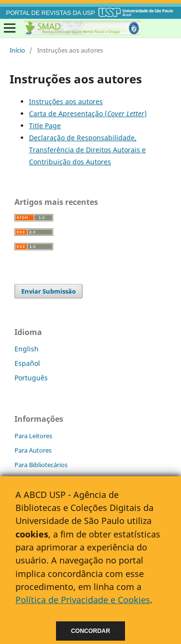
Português (31, 378)
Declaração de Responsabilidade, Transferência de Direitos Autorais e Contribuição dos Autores (87, 150)
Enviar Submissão (49, 291)
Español (27, 363)
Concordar (90, 631)
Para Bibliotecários (41, 465)
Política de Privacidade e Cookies (83, 600)
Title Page (45, 126)
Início (17, 50)
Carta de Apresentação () (88, 114)
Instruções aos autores (66, 101)
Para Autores (33, 450)
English (27, 349)
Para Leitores (33, 436)
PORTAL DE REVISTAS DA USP (51, 13)
